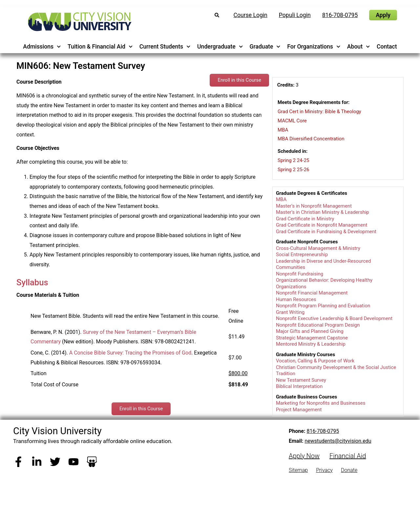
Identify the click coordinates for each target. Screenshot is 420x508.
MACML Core (292, 121)
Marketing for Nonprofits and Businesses (321, 403)
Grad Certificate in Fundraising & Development (326, 232)
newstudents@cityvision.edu (338, 441)
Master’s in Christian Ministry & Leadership (323, 212)
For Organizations (314, 47)
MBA (283, 130)
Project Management (299, 410)
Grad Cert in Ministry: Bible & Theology (319, 112)
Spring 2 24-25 (294, 160)
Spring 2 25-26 (294, 170)
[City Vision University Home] (78, 22)
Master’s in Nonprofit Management (314, 206)
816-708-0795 (323, 431)
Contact (387, 47)
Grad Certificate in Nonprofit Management (322, 225)
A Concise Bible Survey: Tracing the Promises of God (130, 353)
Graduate (265, 47)
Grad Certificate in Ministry (305, 219)
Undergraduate (220, 47)
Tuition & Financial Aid (100, 47)
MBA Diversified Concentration (311, 139)
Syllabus (32, 282)
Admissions (42, 47)
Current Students (165, 47)
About (359, 47)
